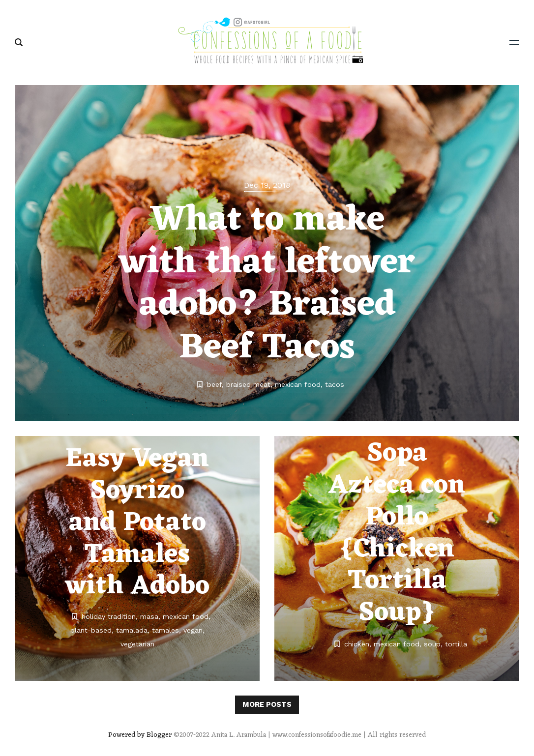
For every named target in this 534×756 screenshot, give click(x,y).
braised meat (248, 384)
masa (149, 616)
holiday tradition (109, 616)
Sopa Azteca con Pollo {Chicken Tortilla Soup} (397, 533)
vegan (193, 630)
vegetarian (137, 644)
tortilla (456, 644)
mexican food (298, 384)
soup (432, 644)
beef (214, 384)
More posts (267, 704)
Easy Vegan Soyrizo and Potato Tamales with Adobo (137, 523)
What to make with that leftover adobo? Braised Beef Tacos (267, 284)
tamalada (132, 630)
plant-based (91, 630)
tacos (335, 384)
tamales (165, 630)
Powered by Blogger (140, 735)
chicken (357, 644)
